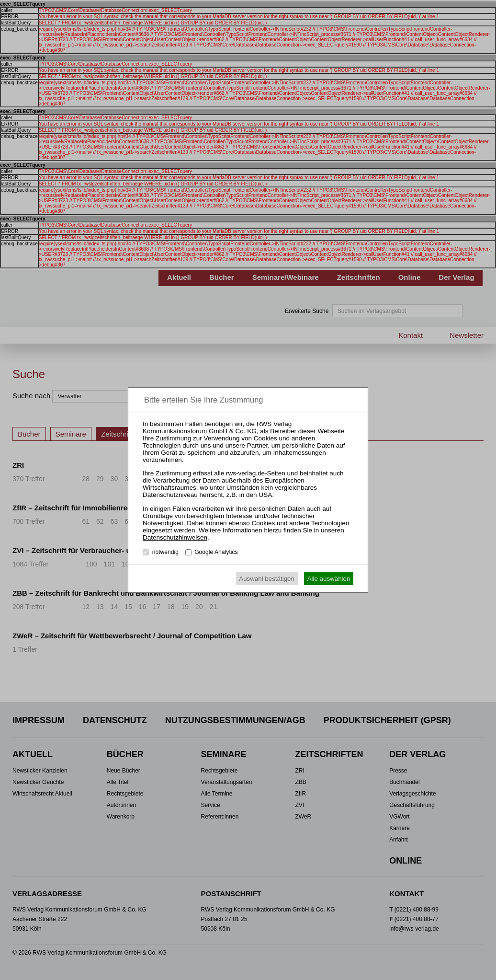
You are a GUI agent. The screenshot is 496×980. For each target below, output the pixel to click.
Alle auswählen (329, 579)
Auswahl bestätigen (267, 579)
